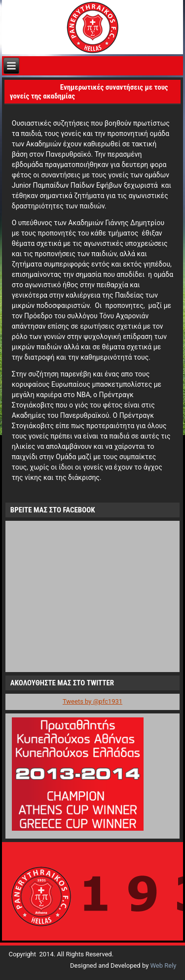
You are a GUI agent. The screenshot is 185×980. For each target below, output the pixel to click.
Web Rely (164, 965)
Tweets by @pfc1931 (92, 701)
